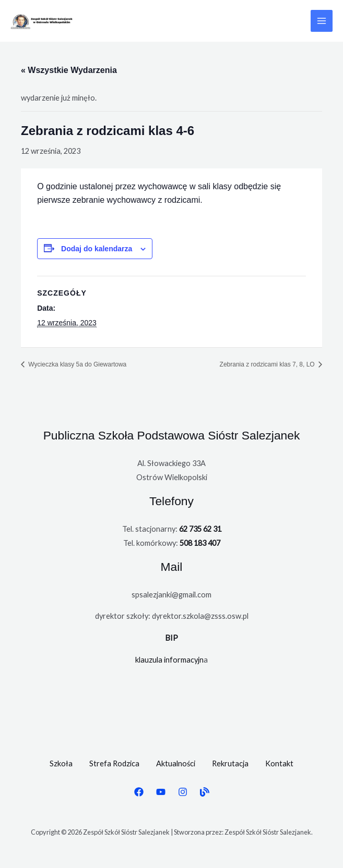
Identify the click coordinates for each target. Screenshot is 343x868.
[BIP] (205, 792)
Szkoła (61, 763)
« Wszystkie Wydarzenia (69, 70)
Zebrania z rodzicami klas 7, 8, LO (268, 364)
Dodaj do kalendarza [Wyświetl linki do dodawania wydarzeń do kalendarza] (97, 249)
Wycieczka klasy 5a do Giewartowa (76, 364)
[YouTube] (161, 792)
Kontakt (279, 763)
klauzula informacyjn (169, 660)
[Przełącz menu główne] (322, 21)
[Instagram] (183, 792)
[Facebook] (139, 792)
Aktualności (176, 763)
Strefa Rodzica (114, 763)
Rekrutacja (230, 763)
